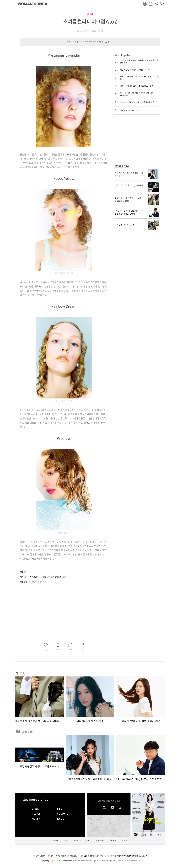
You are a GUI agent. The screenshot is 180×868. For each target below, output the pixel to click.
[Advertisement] (57, 604)
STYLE (90, 14)
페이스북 (97, 807)
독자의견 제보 (59, 856)
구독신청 (36, 856)
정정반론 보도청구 (71, 856)
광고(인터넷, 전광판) (102, 856)
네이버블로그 (120, 807)
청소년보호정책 (142, 856)
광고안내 (43, 856)
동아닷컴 (83, 856)
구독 (152, 835)
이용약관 (120, 856)
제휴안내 (113, 856)
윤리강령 (50, 856)
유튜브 (113, 807)
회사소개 (91, 856)
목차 (144, 835)
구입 (159, 835)
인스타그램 (104, 807)
